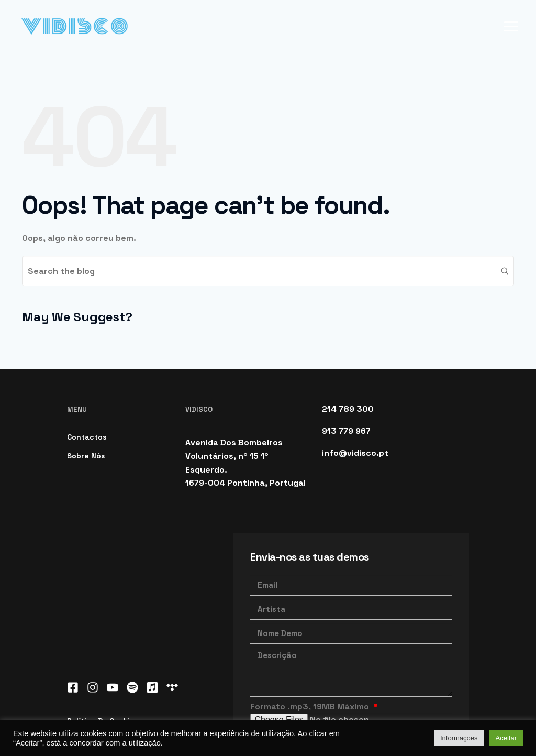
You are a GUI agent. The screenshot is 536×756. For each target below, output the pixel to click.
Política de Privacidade (117, 683)
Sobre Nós (86, 394)
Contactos (87, 375)
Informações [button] (459, 738)
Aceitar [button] (506, 738)
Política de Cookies (103, 659)
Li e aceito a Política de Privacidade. (334, 675)
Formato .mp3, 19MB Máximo (311, 645)
